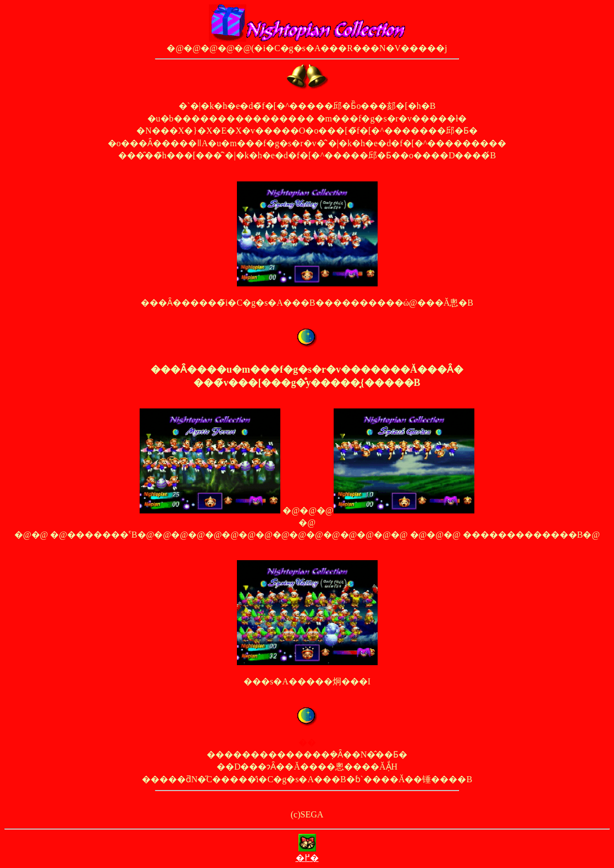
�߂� (307, 858)
